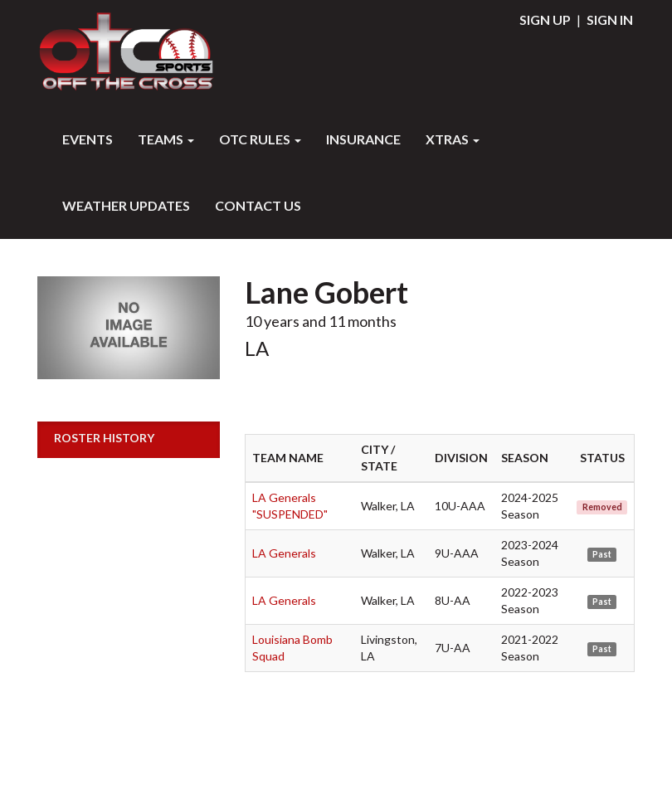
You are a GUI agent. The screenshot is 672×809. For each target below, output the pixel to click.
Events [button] (88, 139)
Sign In (610, 19)
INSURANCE (363, 139)
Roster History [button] (104, 438)
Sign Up (545, 19)
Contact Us (258, 205)
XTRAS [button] (453, 139)
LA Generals (284, 553)
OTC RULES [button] (260, 139)
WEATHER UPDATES (126, 205)
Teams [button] (166, 139)
